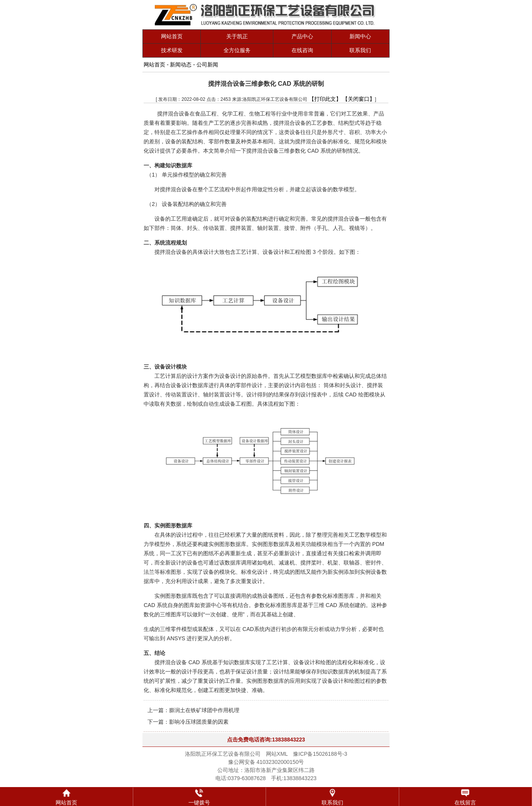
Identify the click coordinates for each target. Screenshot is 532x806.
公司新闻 (207, 65)
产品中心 (302, 36)
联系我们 (360, 50)
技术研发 (172, 50)
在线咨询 (302, 50)
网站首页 (172, 36)
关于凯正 (237, 36)
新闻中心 (360, 36)
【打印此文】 (325, 99)
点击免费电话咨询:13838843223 (266, 740)
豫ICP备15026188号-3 (320, 754)
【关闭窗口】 (359, 99)
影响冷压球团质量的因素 (199, 722)
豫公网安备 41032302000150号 (266, 762)
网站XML (277, 754)
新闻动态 (181, 65)
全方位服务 (237, 50)
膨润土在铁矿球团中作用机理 (204, 710)
